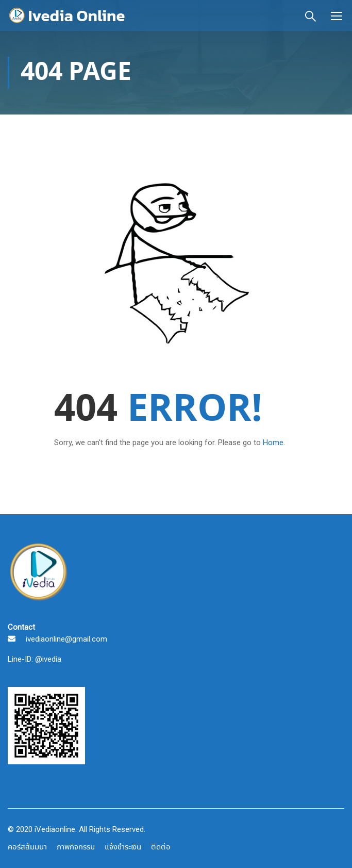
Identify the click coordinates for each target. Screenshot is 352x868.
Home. (274, 443)
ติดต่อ (161, 847)
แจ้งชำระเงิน (123, 847)
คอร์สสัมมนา (27, 847)
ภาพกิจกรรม (76, 847)
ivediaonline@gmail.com (66, 639)
